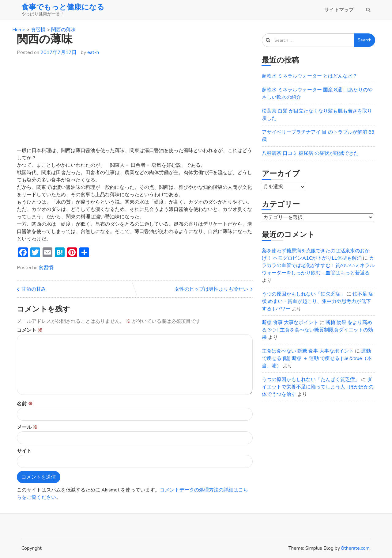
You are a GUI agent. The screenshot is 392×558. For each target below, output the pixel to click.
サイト (24, 451)
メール (27, 427)
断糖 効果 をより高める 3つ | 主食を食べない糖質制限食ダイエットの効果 (317, 330)
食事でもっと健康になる (63, 7)
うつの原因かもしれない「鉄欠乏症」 (303, 294)
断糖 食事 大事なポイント (290, 323)
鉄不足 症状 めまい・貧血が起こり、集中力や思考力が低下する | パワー (318, 301)
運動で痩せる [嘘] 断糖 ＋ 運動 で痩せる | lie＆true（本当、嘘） (317, 358)
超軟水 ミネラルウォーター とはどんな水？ (310, 76)
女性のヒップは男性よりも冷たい (211, 289)
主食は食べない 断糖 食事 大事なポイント (308, 351)
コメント (30, 330)
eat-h (93, 52)
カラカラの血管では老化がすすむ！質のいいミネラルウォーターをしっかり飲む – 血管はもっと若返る (318, 266)
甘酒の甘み (34, 289)
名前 (25, 404)
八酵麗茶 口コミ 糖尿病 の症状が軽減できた (310, 153)
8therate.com (355, 548)
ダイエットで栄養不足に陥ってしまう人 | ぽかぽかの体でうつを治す (318, 387)
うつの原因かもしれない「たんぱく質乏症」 (311, 380)
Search (365, 40)
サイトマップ (339, 10)
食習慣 (46, 268)
